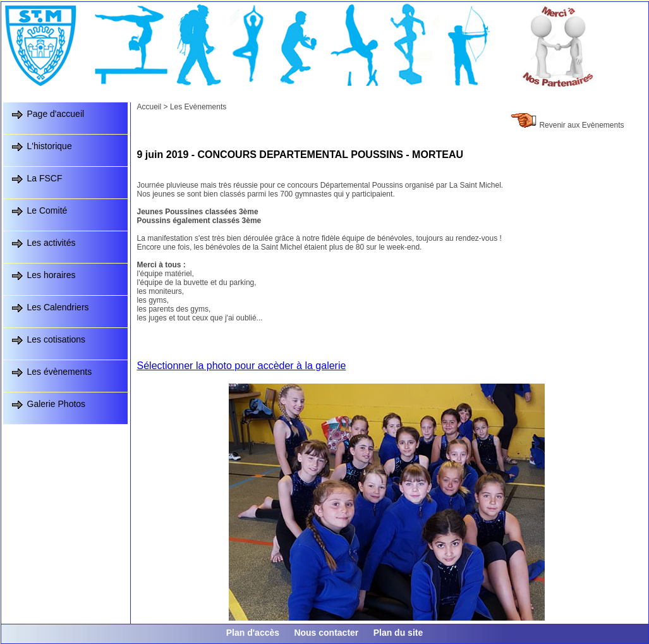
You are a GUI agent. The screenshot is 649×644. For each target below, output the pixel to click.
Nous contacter (326, 633)
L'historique (50, 146)
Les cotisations (57, 339)
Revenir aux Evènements (581, 125)
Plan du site (398, 633)
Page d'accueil (56, 114)
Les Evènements (198, 107)
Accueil (149, 107)
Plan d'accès (253, 633)
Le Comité (47, 210)
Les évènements (60, 372)
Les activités (52, 243)
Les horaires (52, 275)
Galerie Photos (57, 404)
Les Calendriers (58, 307)
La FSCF (45, 178)
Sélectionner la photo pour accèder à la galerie (242, 366)
